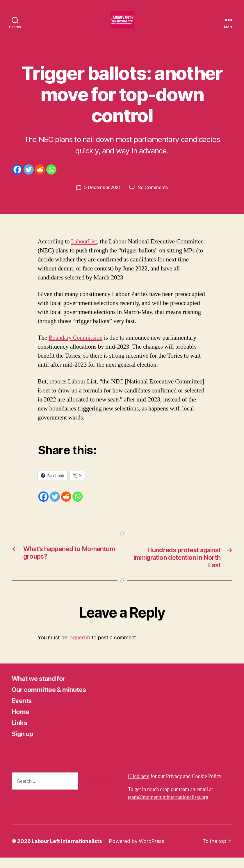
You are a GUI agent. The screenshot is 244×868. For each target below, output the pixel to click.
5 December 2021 (102, 196)
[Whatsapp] (51, 178)
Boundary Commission (77, 346)
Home (21, 722)
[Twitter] (29, 178)
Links (20, 733)
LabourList (84, 250)
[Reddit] (40, 178)
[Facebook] (17, 178)
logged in (79, 648)
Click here (139, 787)
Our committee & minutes (53, 700)
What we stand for (42, 689)
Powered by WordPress (137, 852)
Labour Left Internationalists (67, 852)
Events (23, 711)
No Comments (154, 196)
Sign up (23, 744)
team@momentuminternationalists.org (168, 808)
